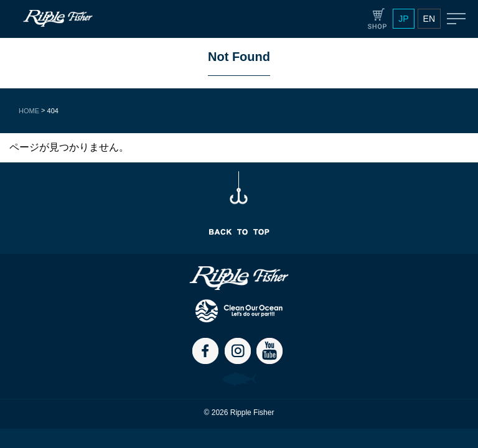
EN (429, 19)
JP (403, 19)
